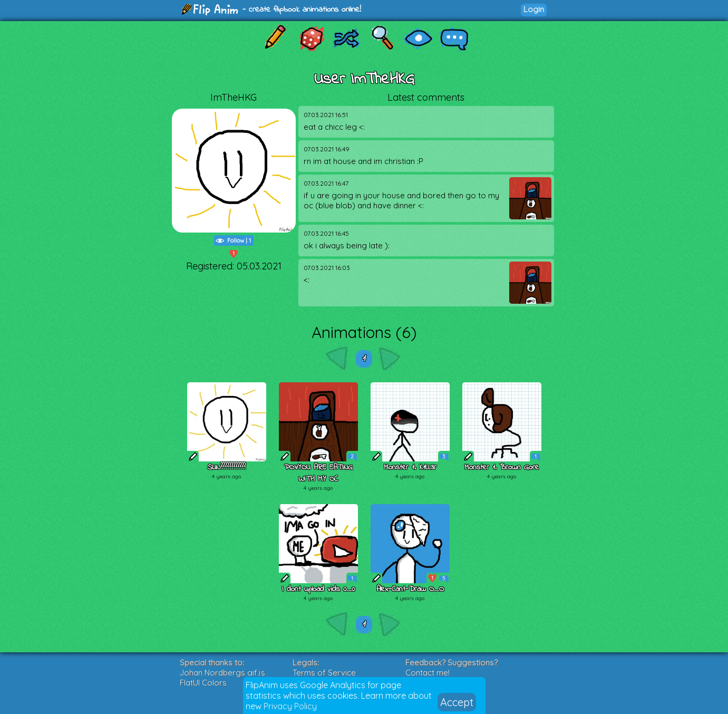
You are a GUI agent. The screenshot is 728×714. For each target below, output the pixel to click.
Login (534, 9)
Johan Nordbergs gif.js (222, 673)
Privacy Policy (290, 706)
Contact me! (428, 673)
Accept (457, 702)
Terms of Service (324, 673)
